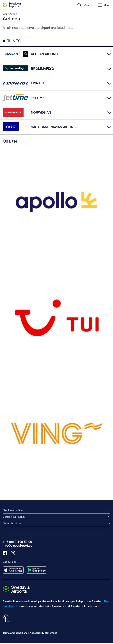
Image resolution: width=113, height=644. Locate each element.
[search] (88, 5)
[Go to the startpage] (16, 589)
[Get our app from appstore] (13, 570)
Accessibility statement (43, 633)
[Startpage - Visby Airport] (12, 5)
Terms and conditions (15, 633)
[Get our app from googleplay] (37, 570)
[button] (104, 5)
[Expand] (109, 54)
